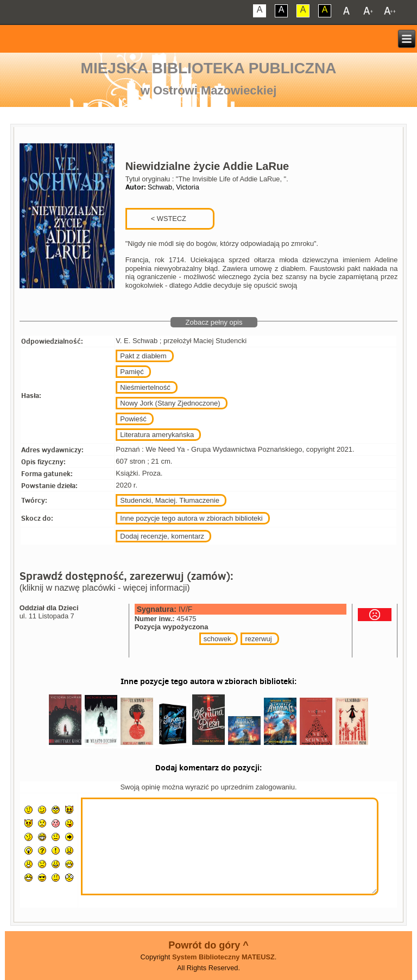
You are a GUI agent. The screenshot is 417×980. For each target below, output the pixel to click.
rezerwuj (258, 639)
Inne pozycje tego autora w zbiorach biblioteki (191, 518)
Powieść (133, 419)
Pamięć (132, 372)
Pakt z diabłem (143, 356)
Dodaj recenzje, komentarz (162, 536)
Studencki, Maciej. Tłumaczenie (170, 500)
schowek (217, 639)
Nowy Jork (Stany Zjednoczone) (170, 403)
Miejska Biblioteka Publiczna (209, 68)
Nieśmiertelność (145, 387)
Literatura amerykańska (157, 435)
